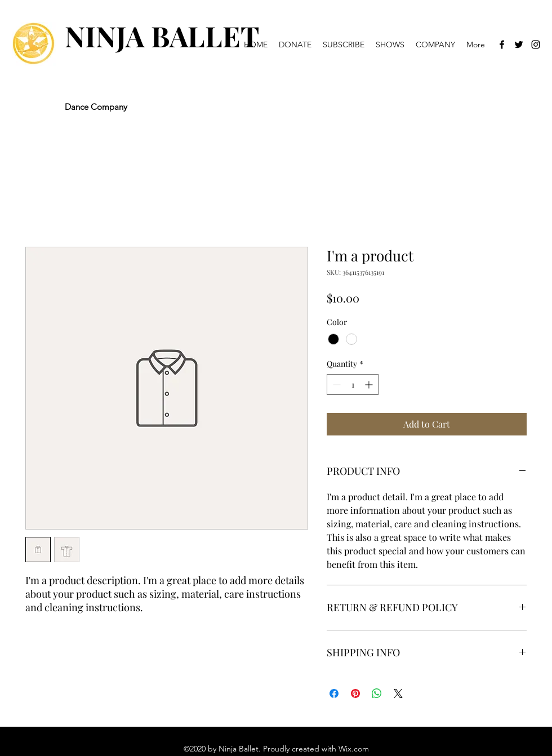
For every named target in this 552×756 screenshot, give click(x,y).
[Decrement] (335, 384)
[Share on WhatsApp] (377, 693)
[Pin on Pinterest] (355, 693)
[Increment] (370, 384)
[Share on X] (398, 693)
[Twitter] (519, 45)
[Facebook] (502, 45)
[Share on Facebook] (334, 693)
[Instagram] (536, 45)
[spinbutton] (353, 384)
